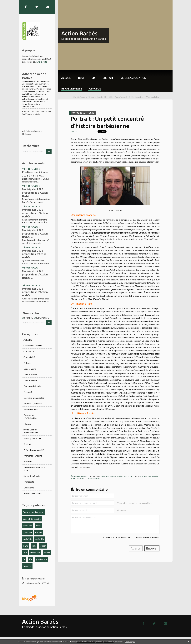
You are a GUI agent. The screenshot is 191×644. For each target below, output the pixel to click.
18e (25, 552)
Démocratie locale (32, 386)
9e (24, 559)
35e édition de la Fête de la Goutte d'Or (90, 97)
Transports (29, 482)
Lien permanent (79, 476)
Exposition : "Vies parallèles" (147, 97)
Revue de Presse (72, 89)
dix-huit (108, 78)
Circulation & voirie (33, 345)
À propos (95, 89)
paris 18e (27, 539)
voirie (38, 525)
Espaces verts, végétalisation (30, 417)
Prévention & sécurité (34, 450)
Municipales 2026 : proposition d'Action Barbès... (34, 254)
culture (47, 552)
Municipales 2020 (32, 438)
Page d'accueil (121, 97)
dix (94, 78)
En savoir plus (130, 642)
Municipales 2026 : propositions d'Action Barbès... (35, 193)
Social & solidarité (32, 476)
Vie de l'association (133, 78)
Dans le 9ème (30, 369)
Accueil (66, 78)
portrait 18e (146, 476)
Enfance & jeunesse (33, 403)
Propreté (28, 461)
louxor (43, 546)
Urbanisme (29, 488)
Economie (28, 392)
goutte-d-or (41, 559)
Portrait (27, 444)
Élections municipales (34, 398)
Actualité (28, 340)
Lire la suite (42, 62)
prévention (35, 552)
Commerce (29, 351)
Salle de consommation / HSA (35, 469)
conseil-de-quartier (32, 519)
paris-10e (40, 539)
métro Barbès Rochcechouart (31, 431)
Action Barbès (79, 33)
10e (31, 559)
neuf (81, 78)
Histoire (27, 424)
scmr (34, 546)
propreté (27, 566)
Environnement (31, 409)
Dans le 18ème (30, 380)
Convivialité (29, 357)
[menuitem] (66, 76)
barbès (39, 532)
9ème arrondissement (33, 512)
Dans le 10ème (30, 374)
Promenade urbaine (33, 456)
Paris (26, 546)
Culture (27, 363)
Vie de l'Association (33, 493)
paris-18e (28, 525)
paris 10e (27, 532)
